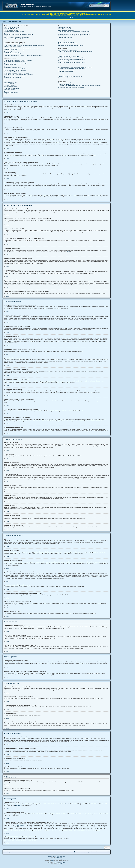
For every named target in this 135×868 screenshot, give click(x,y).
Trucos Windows (59, 858)
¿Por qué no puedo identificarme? (12, 33)
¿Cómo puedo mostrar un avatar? (12, 52)
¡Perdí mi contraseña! (9, 36)
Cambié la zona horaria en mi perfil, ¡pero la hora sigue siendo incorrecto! (21, 48)
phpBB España (62, 862)
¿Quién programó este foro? (64, 83)
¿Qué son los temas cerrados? (11, 92)
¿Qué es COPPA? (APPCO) (11, 29)
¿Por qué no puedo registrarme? (12, 30)
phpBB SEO (60, 864)
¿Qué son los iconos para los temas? (13, 94)
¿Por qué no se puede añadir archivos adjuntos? (15, 70)
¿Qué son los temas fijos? (10, 91)
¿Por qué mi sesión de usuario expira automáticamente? (17, 37)
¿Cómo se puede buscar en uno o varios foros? (68, 56)
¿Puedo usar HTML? (9, 84)
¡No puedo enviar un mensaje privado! (66, 42)
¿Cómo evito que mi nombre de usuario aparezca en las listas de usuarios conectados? (24, 45)
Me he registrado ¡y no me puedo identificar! (14, 32)
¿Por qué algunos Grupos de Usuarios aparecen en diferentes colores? (74, 35)
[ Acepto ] (71, 18)
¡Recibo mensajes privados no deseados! (67, 44)
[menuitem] (85, 852)
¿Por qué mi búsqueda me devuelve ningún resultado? (70, 58)
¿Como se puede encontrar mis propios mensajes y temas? (71, 62)
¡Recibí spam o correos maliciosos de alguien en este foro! (71, 45)
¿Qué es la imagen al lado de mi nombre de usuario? (16, 51)
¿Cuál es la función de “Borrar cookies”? (13, 39)
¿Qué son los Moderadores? (64, 29)
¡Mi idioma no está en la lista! (11, 49)
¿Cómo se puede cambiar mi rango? (13, 54)
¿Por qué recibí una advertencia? (12, 72)
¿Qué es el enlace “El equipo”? (65, 37)
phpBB (68, 252)
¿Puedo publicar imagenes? (11, 87)
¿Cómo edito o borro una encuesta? (12, 67)
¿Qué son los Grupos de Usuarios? (66, 30)
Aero (51, 859)
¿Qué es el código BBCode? (11, 82)
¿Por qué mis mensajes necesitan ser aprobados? (16, 76)
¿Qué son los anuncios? (10, 90)
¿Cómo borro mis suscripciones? (65, 72)
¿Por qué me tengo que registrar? (12, 27)
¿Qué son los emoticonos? (10, 85)
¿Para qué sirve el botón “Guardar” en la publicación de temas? (19, 75)
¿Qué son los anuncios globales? (12, 88)
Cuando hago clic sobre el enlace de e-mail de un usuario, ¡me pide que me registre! (23, 55)
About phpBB (18, 805)
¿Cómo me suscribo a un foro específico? (67, 70)
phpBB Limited (63, 804)
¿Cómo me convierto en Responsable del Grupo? (69, 33)
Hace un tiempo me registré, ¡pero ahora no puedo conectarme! (19, 35)
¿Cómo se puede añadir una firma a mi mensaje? (15, 63)
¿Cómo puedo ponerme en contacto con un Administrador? (71, 87)
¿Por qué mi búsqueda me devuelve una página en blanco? (71, 59)
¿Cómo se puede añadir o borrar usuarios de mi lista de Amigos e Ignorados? (75, 52)
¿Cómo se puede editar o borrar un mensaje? (15, 62)
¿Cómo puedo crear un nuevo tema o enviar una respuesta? (18, 60)
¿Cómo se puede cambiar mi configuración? (14, 44)
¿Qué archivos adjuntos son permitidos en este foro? (70, 76)
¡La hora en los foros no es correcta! (12, 47)
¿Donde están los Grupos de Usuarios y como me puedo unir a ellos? (73, 32)
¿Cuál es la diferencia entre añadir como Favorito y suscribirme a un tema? (75, 67)
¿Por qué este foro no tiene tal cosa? (66, 84)
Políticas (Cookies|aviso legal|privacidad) (56, 857)
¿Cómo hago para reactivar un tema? (13, 77)
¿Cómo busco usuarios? (63, 61)
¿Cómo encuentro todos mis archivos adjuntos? (68, 78)
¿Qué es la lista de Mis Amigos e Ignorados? (68, 50)
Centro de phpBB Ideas (75, 814)
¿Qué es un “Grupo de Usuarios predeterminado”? (69, 36)
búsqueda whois (21, 825)
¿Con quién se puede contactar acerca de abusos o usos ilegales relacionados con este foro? (79, 86)
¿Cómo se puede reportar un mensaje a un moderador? (17, 73)
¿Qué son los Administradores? (65, 27)
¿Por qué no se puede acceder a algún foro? (14, 69)
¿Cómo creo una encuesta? (10, 65)
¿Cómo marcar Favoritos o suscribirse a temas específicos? (71, 69)
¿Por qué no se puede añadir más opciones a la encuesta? (18, 66)
